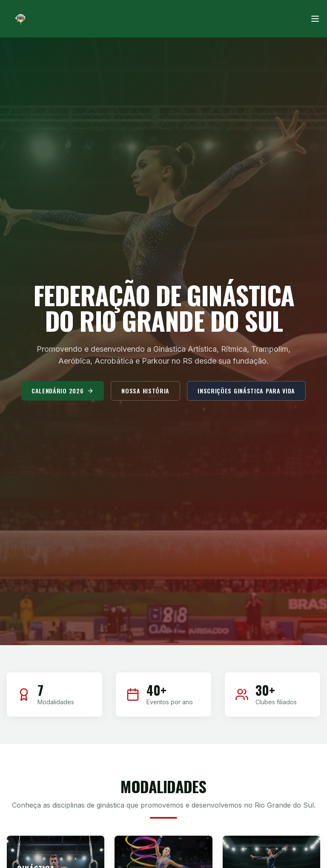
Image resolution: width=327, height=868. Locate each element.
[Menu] (315, 19)
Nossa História (145, 394)
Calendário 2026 (63, 394)
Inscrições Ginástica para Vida (246, 394)
